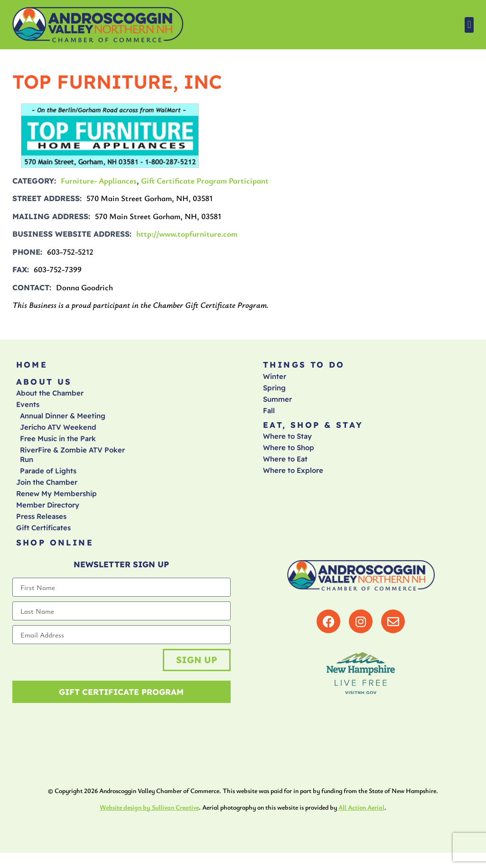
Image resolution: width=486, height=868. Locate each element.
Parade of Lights (48, 476)
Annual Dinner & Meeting (63, 421)
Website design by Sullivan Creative (149, 822)
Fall (269, 413)
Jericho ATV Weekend (58, 432)
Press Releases (41, 522)
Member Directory (48, 510)
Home (32, 366)
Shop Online (55, 549)
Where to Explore (293, 476)
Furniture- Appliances (99, 180)
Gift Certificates (43, 533)
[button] (469, 25)
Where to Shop (289, 453)
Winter (275, 379)
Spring (274, 390)
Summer (277, 402)
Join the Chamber (47, 487)
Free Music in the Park (58, 444)
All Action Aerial (361, 822)
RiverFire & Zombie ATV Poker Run (72, 460)
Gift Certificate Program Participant (205, 180)
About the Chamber (50, 398)
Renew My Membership (56, 499)
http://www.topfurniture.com (187, 234)
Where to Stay (287, 441)
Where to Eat (285, 464)
